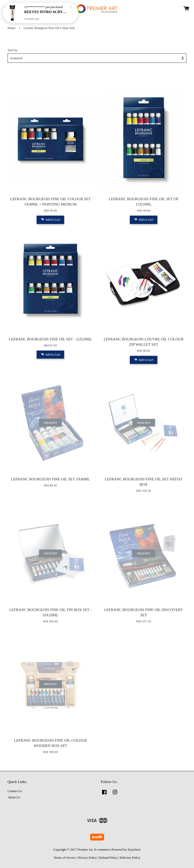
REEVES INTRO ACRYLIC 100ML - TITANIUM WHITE (46, 11)
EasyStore (134, 850)
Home (11, 28)
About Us (14, 797)
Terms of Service (65, 858)
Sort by (13, 50)
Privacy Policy (88, 858)
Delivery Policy (130, 858)
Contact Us (15, 791)
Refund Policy (108, 858)
